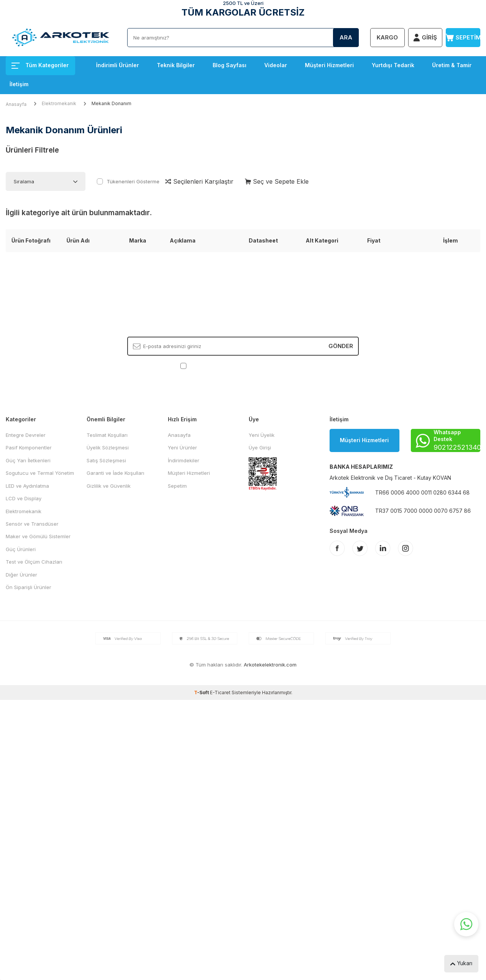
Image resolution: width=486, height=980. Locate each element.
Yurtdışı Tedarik (393, 65)
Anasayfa (16, 104)
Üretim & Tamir (452, 65)
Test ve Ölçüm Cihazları (34, 562)
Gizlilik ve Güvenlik (109, 486)
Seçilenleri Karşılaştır (199, 181)
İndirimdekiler (184, 460)
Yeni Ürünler (182, 447)
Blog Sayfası (230, 65)
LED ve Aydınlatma (27, 486)
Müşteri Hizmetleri (329, 65)
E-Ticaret (220, 692)
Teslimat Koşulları (107, 435)
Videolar (276, 65)
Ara (346, 37)
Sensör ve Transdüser (32, 524)
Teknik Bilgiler (176, 65)
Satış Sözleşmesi (106, 460)
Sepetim (177, 486)
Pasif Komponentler (29, 447)
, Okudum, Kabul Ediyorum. (243, 366)
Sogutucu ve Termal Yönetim (40, 473)
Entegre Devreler (26, 435)
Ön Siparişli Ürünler (28, 587)
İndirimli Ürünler (118, 65)
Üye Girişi (260, 447)
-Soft (202, 692)
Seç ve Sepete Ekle (277, 181)
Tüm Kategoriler (40, 65)
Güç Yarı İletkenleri (28, 460)
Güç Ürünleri (21, 549)
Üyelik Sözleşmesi (108, 447)
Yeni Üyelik (262, 435)
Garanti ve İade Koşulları (115, 473)
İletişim (19, 84)
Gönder (341, 346)
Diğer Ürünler (21, 575)
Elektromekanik (59, 103)
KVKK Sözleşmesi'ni (215, 366)
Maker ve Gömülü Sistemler (38, 536)
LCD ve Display (24, 498)
